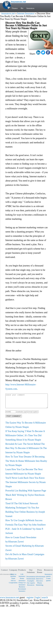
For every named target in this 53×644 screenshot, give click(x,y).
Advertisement (40, 579)
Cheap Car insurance (22, 586)
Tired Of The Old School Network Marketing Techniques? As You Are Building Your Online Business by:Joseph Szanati (25, 513)
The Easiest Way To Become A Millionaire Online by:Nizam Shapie (26, 428)
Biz (22, 8)
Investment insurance (22, 593)
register (30, 600)
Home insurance (22, 582)
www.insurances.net (10, 600)
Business (22, 590)
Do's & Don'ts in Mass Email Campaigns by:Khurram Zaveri (25, 559)
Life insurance (22, 578)
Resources (31, 588)
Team (13, 581)
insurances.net (8, 14)
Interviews (40, 581)
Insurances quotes (48, 578)
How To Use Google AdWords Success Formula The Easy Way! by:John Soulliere (26, 525)
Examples (31, 583)
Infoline (13, 579)
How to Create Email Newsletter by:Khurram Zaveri (21, 542)
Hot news (40, 583)
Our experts (31, 586)
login (38, 600)
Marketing (40, 588)
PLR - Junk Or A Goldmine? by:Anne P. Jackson (24, 534)
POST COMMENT (14, 419)
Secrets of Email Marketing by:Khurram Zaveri (25, 551)
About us (13, 577)
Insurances (31, 8)
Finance (15, 8)
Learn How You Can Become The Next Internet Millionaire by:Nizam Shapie (24, 474)
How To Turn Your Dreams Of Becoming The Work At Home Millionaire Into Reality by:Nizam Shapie (26, 464)
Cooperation (13, 585)
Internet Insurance (26, 14)
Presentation (31, 579)
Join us (13, 583)
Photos (40, 586)
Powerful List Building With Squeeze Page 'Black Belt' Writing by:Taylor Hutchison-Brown (26, 498)
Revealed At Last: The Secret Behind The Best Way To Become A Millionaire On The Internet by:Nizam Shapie (26, 451)
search (45, 600)
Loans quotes (48, 582)
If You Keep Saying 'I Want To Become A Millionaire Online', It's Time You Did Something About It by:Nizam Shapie (25, 438)
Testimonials (31, 581)
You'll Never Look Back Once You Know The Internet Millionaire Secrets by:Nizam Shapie (26, 485)
